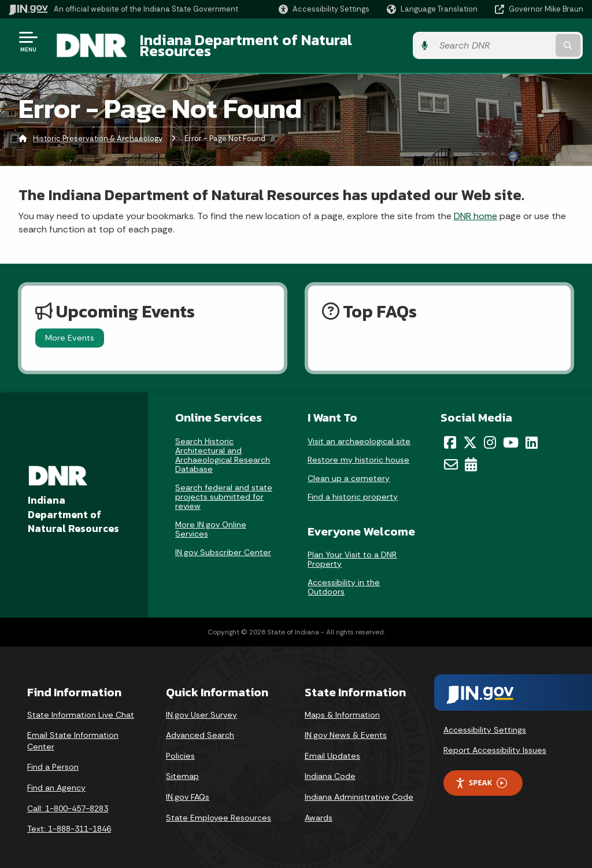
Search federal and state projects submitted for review (224, 487)
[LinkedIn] (532, 433)
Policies (180, 747)
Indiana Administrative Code (359, 788)
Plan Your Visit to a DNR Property (352, 551)
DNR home (476, 207)
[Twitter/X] (470, 433)
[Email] (451, 456)
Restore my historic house (358, 450)
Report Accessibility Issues (495, 741)
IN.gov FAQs (188, 788)
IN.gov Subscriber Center (223, 543)
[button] (324, 9)
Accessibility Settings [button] (485, 721)
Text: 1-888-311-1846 (69, 820)
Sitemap (182, 767)
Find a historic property (353, 487)
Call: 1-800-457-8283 (68, 800)
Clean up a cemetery (349, 469)
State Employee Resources (219, 809)
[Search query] (519, 41)
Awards (319, 809)
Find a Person (53, 758)
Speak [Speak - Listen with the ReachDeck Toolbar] (481, 774)
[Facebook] (450, 433)
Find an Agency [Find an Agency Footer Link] (56, 779)
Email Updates (332, 747)
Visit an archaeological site (359, 432)
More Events (70, 329)
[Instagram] (490, 433)
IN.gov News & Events (346, 726)
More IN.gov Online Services (211, 520)
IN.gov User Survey (201, 706)
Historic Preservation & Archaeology (98, 130)
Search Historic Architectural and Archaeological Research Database (223, 446)
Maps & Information (342, 706)
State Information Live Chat (81, 706)
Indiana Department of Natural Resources (281, 41)
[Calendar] (471, 456)
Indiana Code (330, 767)
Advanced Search (200, 726)
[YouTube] (511, 433)
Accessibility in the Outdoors (344, 578)
